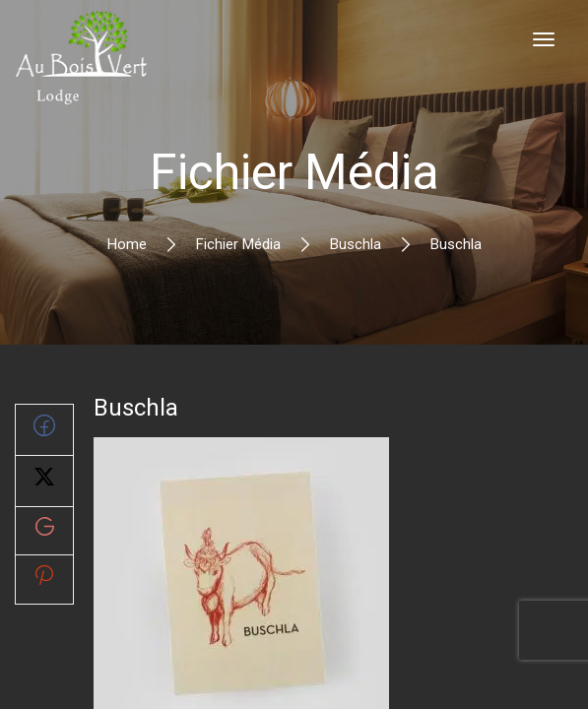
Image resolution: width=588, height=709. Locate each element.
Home (127, 244)
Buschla (356, 244)
